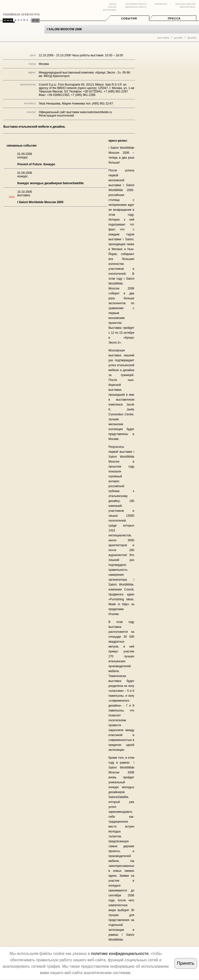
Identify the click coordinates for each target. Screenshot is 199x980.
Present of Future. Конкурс (36, 164)
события (112, 7)
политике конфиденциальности (120, 954)
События (129, 18)
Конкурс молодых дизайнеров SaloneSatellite (50, 183)
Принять (186, 963)
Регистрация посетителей (56, 116)
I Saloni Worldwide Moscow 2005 (40, 202)
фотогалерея (110, 10)
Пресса (174, 18)
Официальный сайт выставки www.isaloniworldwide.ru (75, 112)
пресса (113, 4)
